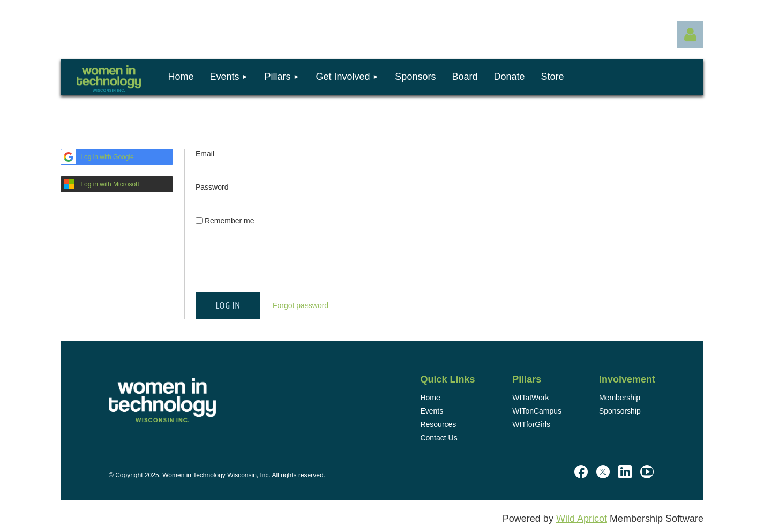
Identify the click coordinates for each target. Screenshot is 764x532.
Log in (690, 35)
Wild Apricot (582, 519)
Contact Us (439, 438)
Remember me (230, 221)
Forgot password (301, 305)
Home (430, 398)
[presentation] (277, 263)
